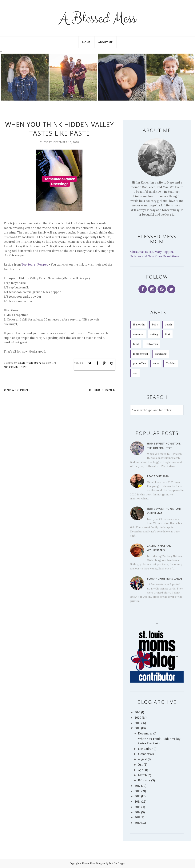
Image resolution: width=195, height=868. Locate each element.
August (143, 759)
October (144, 754)
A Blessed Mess (97, 18)
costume (138, 334)
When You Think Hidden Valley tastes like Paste (60, 129)
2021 (137, 712)
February (144, 780)
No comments (15, 367)
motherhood (140, 354)
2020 (138, 718)
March (142, 775)
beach (168, 325)
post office (139, 364)
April (141, 770)
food (136, 344)
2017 (137, 786)
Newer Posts (19, 390)
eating (154, 334)
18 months (139, 325)
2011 (137, 817)
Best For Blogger (117, 863)
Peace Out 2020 (158, 476)
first (168, 334)
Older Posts (101, 390)
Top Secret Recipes (35, 265)
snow (156, 364)
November (145, 749)
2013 (138, 807)
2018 (137, 728)
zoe (135, 373)
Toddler (171, 364)
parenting (161, 354)
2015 (137, 796)
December (145, 733)
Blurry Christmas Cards (165, 579)
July (141, 765)
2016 (138, 791)
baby (155, 325)
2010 (138, 823)
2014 (138, 802)
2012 (137, 812)
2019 (138, 723)
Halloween (152, 344)
